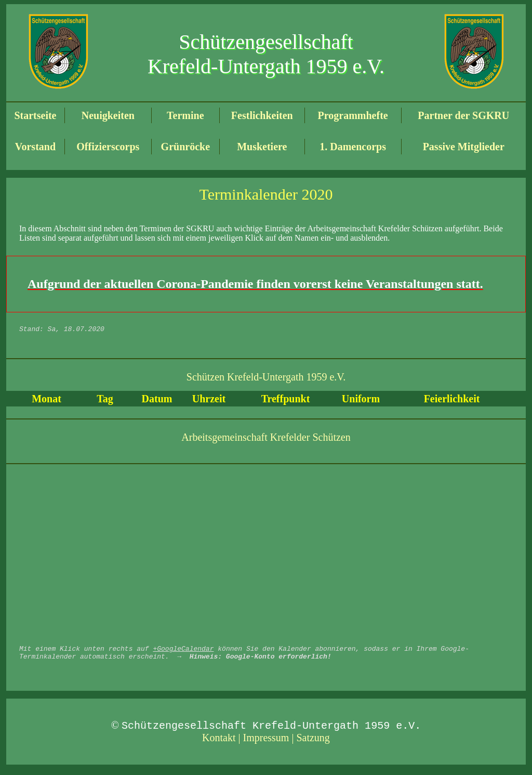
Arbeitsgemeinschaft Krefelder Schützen (266, 439)
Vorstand (35, 147)
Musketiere (262, 147)
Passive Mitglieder (464, 147)
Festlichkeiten (262, 115)
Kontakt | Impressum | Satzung (266, 744)
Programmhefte (353, 115)
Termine (185, 115)
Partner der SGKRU (463, 115)
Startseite (35, 115)
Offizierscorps (108, 147)
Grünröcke (185, 147)
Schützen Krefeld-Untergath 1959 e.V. (266, 378)
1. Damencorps (353, 147)
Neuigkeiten (108, 115)
